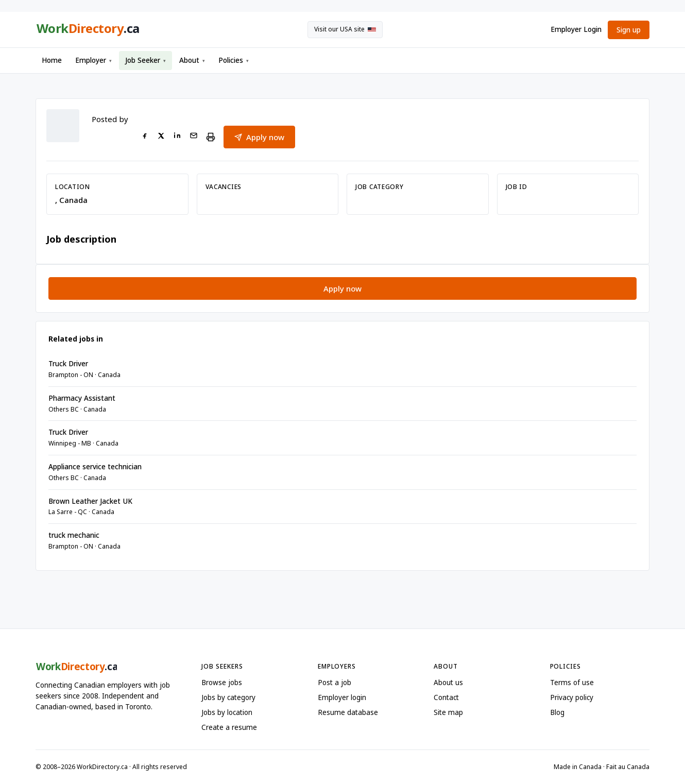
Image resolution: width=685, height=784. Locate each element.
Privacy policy (572, 697)
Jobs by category (228, 697)
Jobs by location (227, 712)
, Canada (71, 200)
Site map (448, 712)
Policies (234, 60)
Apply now (259, 137)
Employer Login (576, 29)
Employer (93, 60)
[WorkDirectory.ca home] (88, 30)
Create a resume (229, 727)
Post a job (335, 683)
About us (448, 683)
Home (52, 60)
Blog (557, 712)
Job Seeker (145, 60)
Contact (446, 697)
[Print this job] (211, 137)
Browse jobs (222, 683)
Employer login (342, 697)
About (192, 60)
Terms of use (572, 683)
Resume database (348, 712)
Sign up (629, 30)
